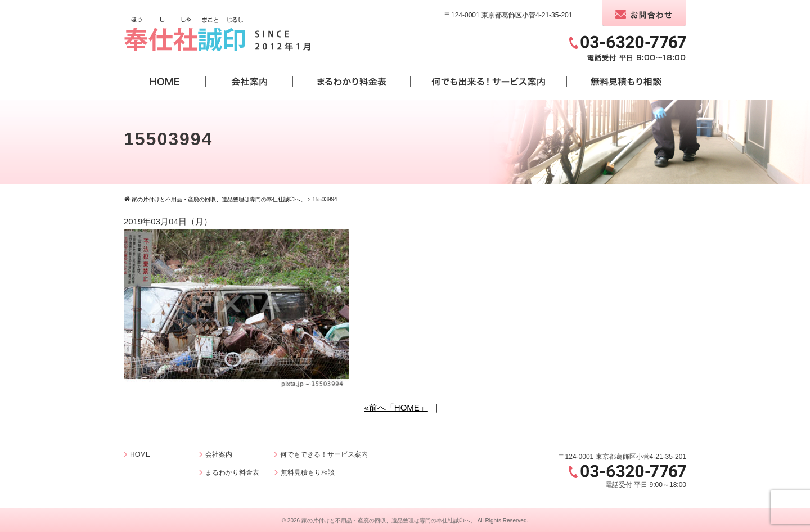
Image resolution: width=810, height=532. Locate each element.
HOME (140, 454)
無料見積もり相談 (308, 472)
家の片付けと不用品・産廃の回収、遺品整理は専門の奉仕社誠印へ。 (389, 520)
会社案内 (219, 454)
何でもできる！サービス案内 (324, 454)
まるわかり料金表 (232, 472)
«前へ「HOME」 (396, 407)
